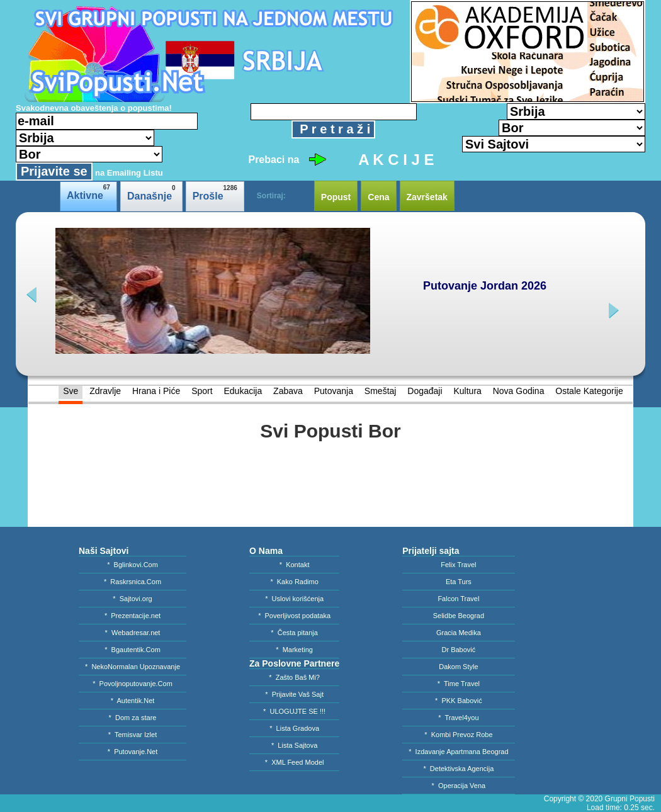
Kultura (467, 391)
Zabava (288, 391)
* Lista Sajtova (294, 745)
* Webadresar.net (133, 633)
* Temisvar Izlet (133, 735)
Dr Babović (459, 650)
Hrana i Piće (156, 391)
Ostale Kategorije (589, 391)
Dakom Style (458, 667)
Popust (336, 197)
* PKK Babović (459, 701)
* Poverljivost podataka (294, 616)
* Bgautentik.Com (133, 650)
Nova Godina (519, 391)
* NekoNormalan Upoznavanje (133, 667)
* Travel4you (458, 718)
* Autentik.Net (133, 701)
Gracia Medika (459, 633)
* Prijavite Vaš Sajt (294, 694)
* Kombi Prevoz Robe (458, 735)
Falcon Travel (458, 599)
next (612, 311)
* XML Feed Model (295, 762)
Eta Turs (459, 582)
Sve (71, 391)
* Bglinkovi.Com (133, 565)
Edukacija (243, 391)
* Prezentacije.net (133, 616)
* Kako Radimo (294, 582)
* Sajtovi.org (132, 599)
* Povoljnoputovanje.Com (133, 684)
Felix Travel (458, 565)
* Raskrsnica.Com (133, 582)
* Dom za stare (133, 718)
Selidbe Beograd (459, 616)
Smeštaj (381, 391)
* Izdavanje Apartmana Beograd (458, 752)
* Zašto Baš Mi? (294, 677)
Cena (378, 197)
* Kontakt (295, 565)
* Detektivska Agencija (458, 769)
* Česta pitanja (294, 633)
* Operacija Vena (459, 786)
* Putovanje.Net (133, 752)
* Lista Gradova (294, 728)
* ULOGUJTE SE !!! (294, 711)
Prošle (215, 193)
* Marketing (294, 650)
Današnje (151, 193)
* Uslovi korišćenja (294, 599)
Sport (202, 391)
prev (33, 295)
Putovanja (334, 391)
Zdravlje (105, 391)
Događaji (425, 391)
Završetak (427, 197)
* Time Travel (459, 684)
